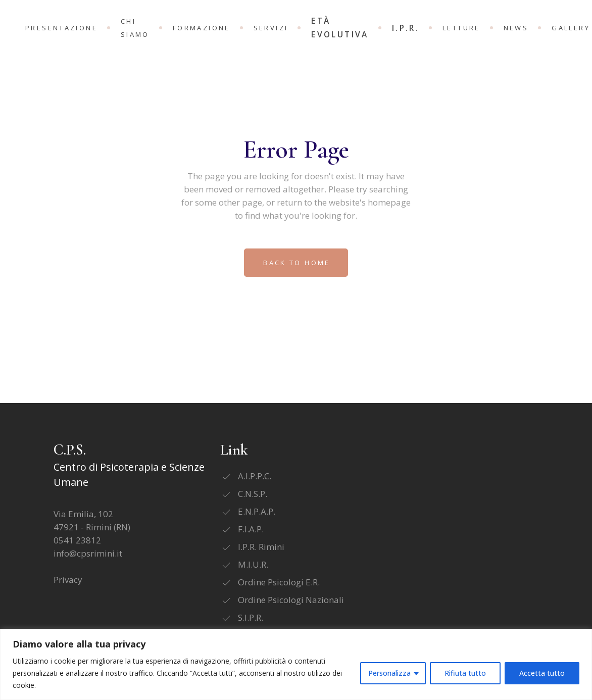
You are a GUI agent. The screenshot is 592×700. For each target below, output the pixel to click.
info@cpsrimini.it (88, 553)
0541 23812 (77, 540)
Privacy (68, 580)
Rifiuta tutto (465, 673)
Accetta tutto (542, 673)
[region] (296, 664)
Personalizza (389, 673)
